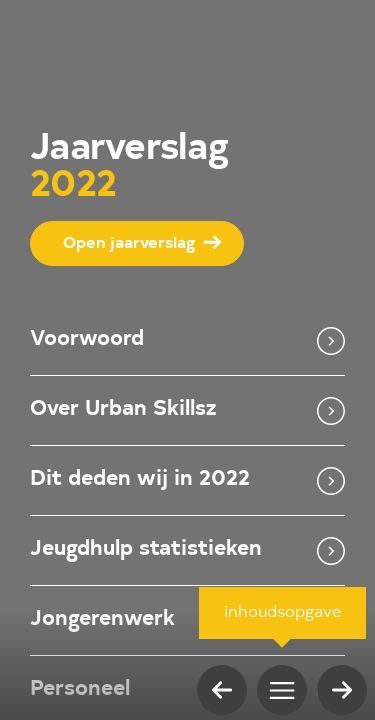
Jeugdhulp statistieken (187, 551)
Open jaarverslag (129, 244)
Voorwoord (187, 341)
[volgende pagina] (342, 690)
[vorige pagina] (222, 690)
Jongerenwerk (187, 621)
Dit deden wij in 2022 (187, 481)
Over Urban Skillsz (187, 411)
